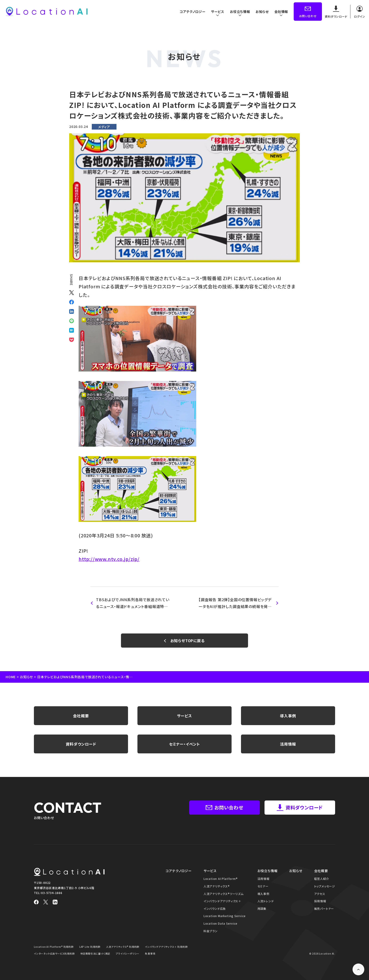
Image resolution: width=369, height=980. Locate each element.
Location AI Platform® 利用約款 (54, 947)
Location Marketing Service (225, 916)
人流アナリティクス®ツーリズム (224, 894)
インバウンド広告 (215, 909)
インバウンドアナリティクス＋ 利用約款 (166, 947)
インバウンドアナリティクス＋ (222, 901)
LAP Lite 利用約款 (90, 947)
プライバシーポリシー (128, 953)
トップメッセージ (325, 886)
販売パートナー (324, 909)
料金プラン (211, 931)
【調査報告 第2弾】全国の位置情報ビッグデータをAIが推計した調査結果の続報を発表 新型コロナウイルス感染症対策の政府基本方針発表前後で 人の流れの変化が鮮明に (235, 603)
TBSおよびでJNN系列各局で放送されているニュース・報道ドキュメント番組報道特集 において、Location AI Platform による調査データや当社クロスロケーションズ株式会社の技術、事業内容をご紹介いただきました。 (133, 603)
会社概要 (81, 716)
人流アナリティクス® (217, 886)
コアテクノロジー (191, 12)
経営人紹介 (322, 879)
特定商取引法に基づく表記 (95, 953)
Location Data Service (221, 923)
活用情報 (288, 744)
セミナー (263, 886)
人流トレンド (266, 901)
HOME (11, 677)
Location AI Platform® (221, 879)
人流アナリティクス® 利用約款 (123, 947)
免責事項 (150, 953)
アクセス (320, 894)
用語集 (262, 909)
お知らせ (262, 12)
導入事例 (288, 716)
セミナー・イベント (184, 744)
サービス (184, 716)
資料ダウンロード (81, 744)
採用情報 (320, 901)
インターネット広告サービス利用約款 (54, 953)
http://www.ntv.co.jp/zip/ (109, 559)
